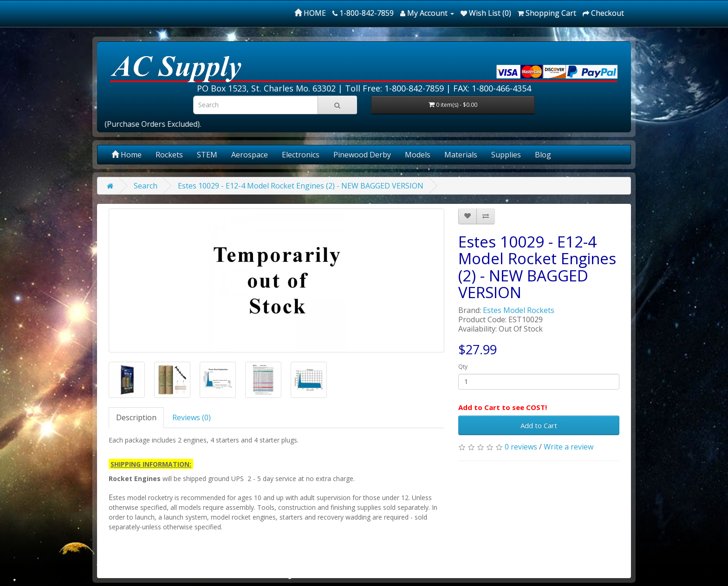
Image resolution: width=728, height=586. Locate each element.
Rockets (169, 155)
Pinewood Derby (362, 155)
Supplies (506, 155)
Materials (461, 155)
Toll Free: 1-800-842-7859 (394, 88)
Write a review (569, 447)
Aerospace (250, 155)
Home (127, 155)
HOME (310, 13)
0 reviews (521, 447)
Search (146, 186)
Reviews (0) (192, 417)
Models (418, 155)
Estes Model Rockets (519, 310)
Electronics (301, 155)
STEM (207, 155)
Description (136, 417)
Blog (543, 155)
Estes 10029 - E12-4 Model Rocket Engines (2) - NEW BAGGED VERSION (301, 186)
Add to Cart (539, 425)
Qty (463, 367)
